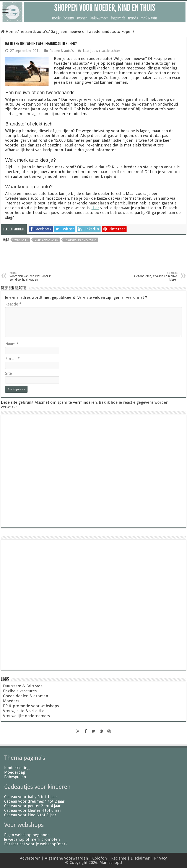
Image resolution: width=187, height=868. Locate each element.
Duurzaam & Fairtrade (23, 686)
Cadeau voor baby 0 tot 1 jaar (31, 797)
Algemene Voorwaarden (66, 858)
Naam (12, 344)
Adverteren (30, 858)
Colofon (100, 858)
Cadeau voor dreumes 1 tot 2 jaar (34, 801)
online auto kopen (46, 240)
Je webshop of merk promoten (32, 839)
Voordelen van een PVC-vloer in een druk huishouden (32, 276)
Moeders (11, 701)
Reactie (13, 304)
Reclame (119, 858)
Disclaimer (140, 858)
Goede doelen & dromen (26, 696)
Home (9, 31)
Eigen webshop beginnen (27, 835)
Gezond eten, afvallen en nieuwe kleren (155, 276)
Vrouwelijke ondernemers (26, 716)
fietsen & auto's (34, 31)
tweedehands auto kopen (80, 240)
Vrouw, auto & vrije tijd (24, 711)
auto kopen (21, 240)
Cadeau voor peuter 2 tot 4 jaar (32, 806)
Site (9, 373)
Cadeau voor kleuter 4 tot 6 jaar (33, 810)
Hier (95, 208)
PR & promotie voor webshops (31, 706)
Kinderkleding (17, 768)
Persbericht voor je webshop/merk (36, 844)
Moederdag (15, 772)
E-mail (12, 359)
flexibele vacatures (20, 691)
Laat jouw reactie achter (102, 51)
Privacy (160, 858)
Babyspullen (15, 777)
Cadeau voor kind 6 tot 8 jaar (30, 815)
